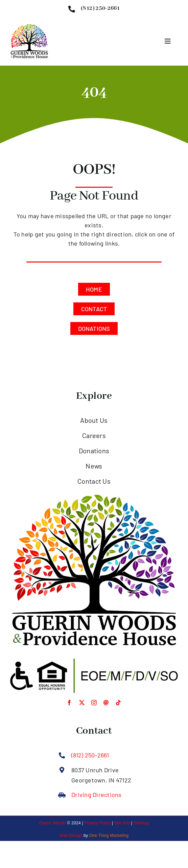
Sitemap (141, 823)
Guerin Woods (53, 823)
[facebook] (69, 703)
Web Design (71, 836)
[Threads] (106, 703)
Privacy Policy (97, 823)
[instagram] (94, 703)
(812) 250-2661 (90, 755)
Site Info (122, 823)
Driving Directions (96, 795)
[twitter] (82, 703)
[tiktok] (118, 703)
